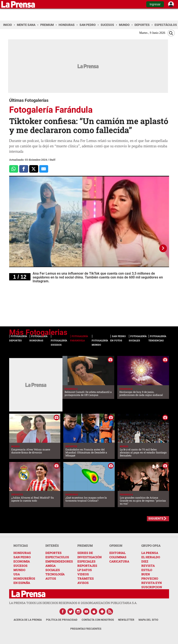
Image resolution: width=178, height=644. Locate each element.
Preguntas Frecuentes (86, 629)
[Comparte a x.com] (34, 169)
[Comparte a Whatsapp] (14, 169)
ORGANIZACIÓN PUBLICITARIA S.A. (112, 603)
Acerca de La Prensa (28, 620)
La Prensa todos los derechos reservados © (48, 603)
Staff (52, 160)
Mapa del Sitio (148, 620)
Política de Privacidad (62, 620)
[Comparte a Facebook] (24, 169)
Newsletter (126, 620)
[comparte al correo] (44, 169)
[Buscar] (171, 33)
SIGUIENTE (156, 518)
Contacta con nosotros (98, 620)
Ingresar (155, 4)
